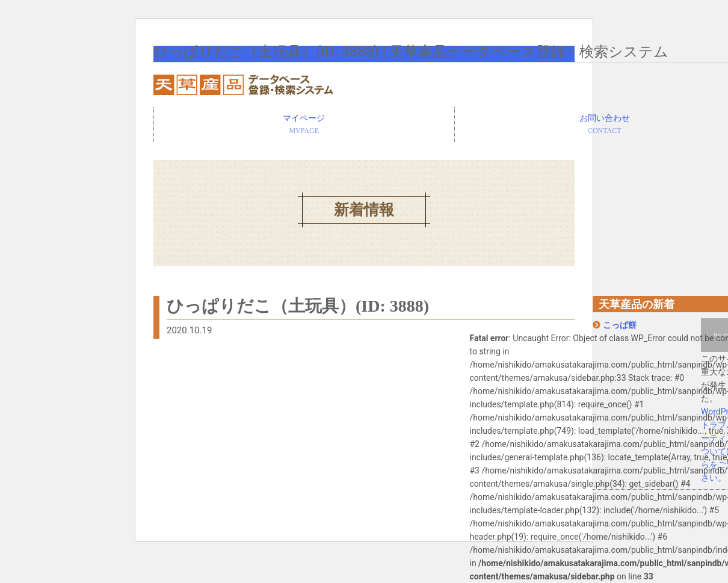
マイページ (304, 125)
